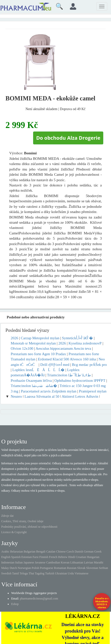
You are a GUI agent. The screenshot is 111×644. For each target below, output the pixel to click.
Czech (70, 552)
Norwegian (24, 568)
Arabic (5, 552)
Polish (35, 568)
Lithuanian (77, 562)
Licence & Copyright (14, 532)
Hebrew (63, 557)
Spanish (16, 557)
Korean (65, 562)
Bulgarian (29, 552)
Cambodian (53, 562)
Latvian (88, 562)
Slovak (81, 568)
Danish (79, 552)
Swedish (6, 573)
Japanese (29, 562)
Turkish (50, 573)
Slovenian (92, 568)
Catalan (51, 552)
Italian (19, 562)
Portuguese (46, 568)
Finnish (44, 557)
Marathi (99, 562)
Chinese (61, 552)
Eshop (15, 604)
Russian (72, 568)
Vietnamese (82, 573)
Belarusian (17, 552)
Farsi (36, 557)
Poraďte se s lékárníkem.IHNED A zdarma (102, 603)
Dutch (13, 568)
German (89, 552)
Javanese (40, 562)
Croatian (81, 557)
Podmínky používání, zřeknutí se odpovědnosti (29, 527)
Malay (5, 568)
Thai (31, 573)
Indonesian (8, 562)
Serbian (103, 568)
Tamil (15, 573)
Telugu (24, 573)
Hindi (72, 557)
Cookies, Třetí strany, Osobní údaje (22, 521)
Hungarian (93, 557)
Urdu (71, 573)
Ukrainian (61, 573)
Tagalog (40, 573)
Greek (98, 552)
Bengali (41, 552)
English (6, 557)
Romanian (60, 568)
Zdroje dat (7, 516)
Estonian (27, 557)
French (53, 557)
